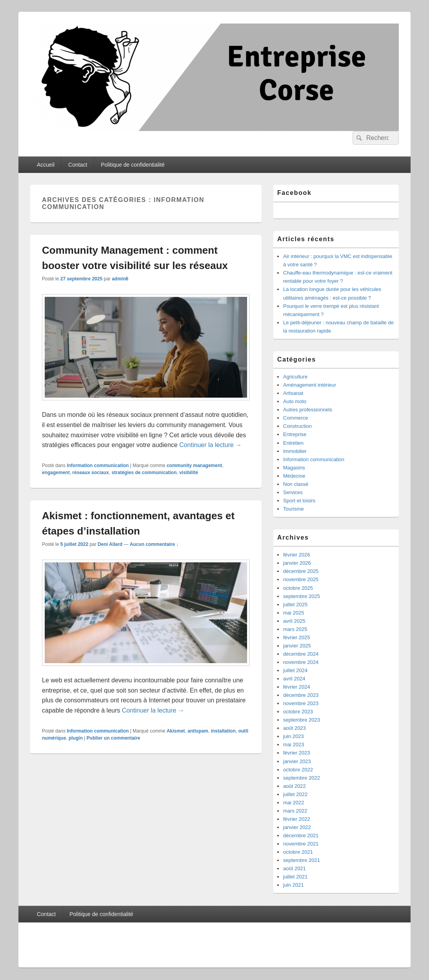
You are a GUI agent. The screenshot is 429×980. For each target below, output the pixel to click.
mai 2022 (294, 803)
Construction (297, 426)
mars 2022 (295, 811)
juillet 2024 (295, 670)
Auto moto (295, 401)
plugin (76, 738)
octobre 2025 (298, 588)
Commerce (296, 418)
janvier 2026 (297, 563)
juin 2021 (294, 885)
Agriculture (295, 377)
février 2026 (297, 555)
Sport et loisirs (299, 501)
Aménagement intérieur (310, 385)
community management (194, 465)
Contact (78, 165)
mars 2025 (295, 629)
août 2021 (294, 868)
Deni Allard (110, 544)
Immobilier (295, 451)
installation (223, 731)
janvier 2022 (297, 827)
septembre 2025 (302, 596)
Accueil (46, 165)
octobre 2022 (298, 770)
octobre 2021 (298, 852)
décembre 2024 (301, 654)
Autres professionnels (308, 410)
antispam (198, 731)
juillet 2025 (295, 605)
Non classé (296, 484)
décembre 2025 (301, 571)
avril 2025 (294, 621)
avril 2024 (294, 679)
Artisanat (293, 393)
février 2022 (297, 819)
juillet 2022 (295, 794)
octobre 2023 (298, 712)
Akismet (176, 731)
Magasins (294, 468)
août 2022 (294, 786)
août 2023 (294, 728)
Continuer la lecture (210, 445)
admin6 (120, 279)
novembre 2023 (301, 703)
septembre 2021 (302, 860)
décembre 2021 (301, 835)
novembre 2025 (301, 579)
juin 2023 (294, 736)
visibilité (189, 473)
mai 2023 (294, 745)
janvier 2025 (297, 646)
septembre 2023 (302, 720)
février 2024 (297, 687)
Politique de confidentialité (133, 165)
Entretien (293, 443)
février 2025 (297, 637)
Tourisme (294, 509)
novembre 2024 (301, 662)
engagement (56, 473)
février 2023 (297, 753)
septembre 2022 (302, 778)
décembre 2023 (301, 695)
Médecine (294, 476)
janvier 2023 (297, 761)
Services (293, 492)
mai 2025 (294, 613)
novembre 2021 (301, 844)
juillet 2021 (295, 877)
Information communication (98, 465)
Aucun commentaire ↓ (154, 544)
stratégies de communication (144, 473)
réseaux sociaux (90, 473)
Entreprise (295, 434)
